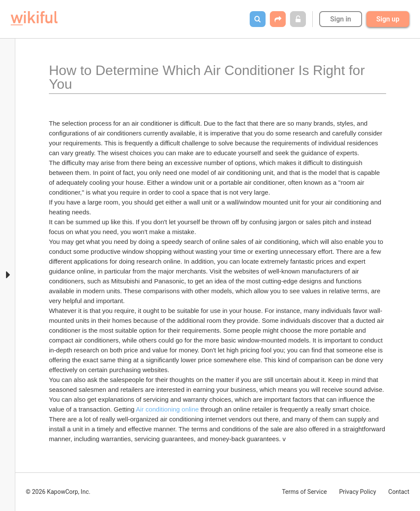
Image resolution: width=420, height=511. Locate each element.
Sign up (388, 19)
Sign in (340, 19)
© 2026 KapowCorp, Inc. (58, 492)
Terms (304, 492)
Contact (399, 492)
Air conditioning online (168, 409)
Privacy (357, 492)
